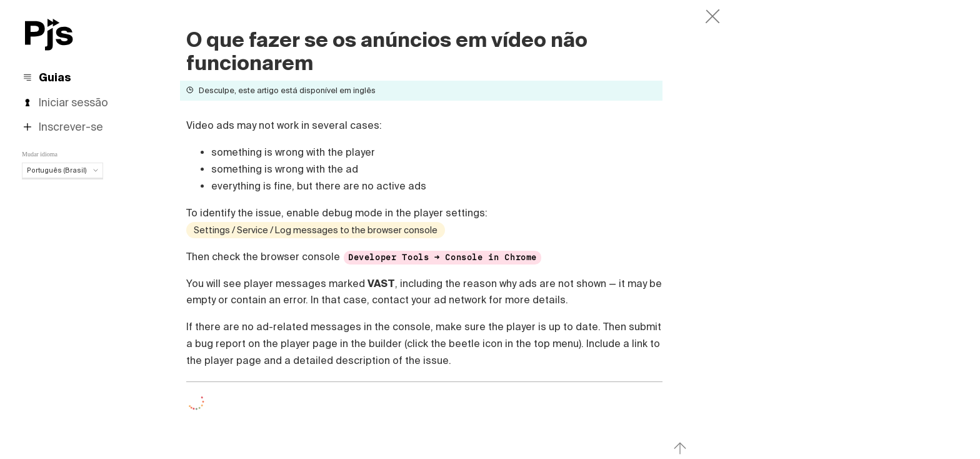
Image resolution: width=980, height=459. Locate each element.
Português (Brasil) (62, 170)
